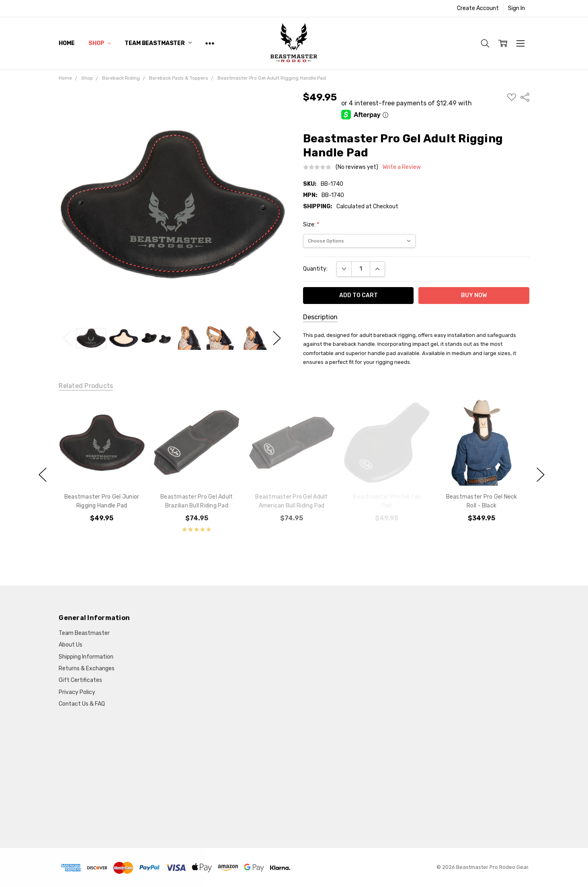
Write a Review (402, 167)
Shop (100, 43)
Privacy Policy (77, 692)
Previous (67, 338)
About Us (71, 645)
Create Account (478, 8)
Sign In (516, 8)
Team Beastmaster (158, 43)
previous (43, 474)
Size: (311, 225)
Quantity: (315, 269)
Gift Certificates (80, 680)
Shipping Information (86, 657)
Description (320, 317)
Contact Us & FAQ (82, 704)
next (541, 474)
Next (277, 338)
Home (67, 43)
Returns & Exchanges (87, 668)
